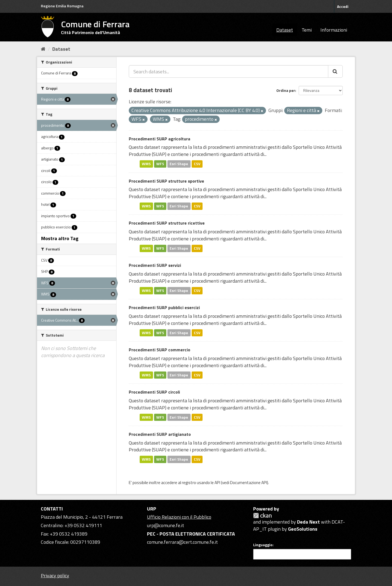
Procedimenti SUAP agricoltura (160, 139)
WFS (160, 164)
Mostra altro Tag (60, 238)
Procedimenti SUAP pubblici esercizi (164, 307)
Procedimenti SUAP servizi (155, 265)
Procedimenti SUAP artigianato (160, 434)
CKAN (262, 516)
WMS (146, 164)
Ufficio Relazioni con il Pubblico (179, 517)
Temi (307, 30)
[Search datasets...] (229, 71)
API (217, 483)
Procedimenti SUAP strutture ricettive (167, 223)
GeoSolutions (303, 529)
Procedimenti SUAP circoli (154, 392)
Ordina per (286, 90)
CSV (197, 164)
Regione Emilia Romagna (62, 6)
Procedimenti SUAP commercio (160, 350)
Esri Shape (179, 164)
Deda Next (308, 522)
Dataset (285, 30)
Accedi (343, 6)
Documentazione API (249, 483)
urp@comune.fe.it (166, 525)
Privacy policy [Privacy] (55, 576)
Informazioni (334, 30)
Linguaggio (263, 545)
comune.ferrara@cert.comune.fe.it (182, 542)
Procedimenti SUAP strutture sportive (166, 181)
